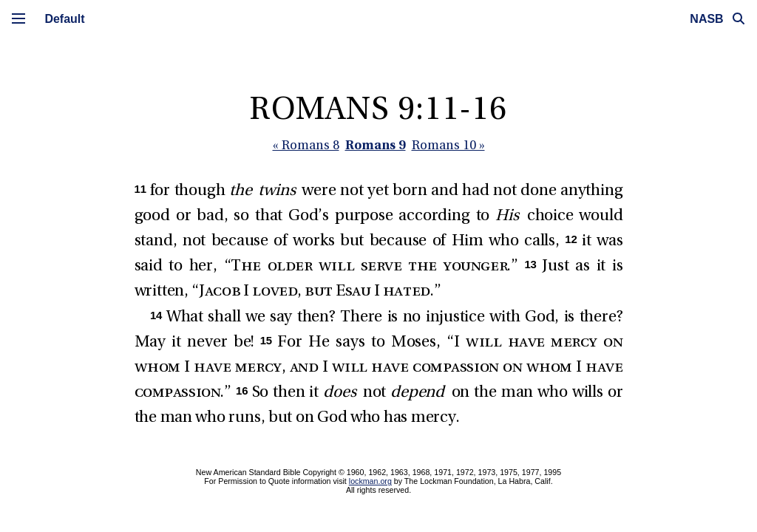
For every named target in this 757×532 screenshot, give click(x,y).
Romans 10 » (448, 146)
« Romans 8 (306, 146)
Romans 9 (376, 144)
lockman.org (370, 481)
